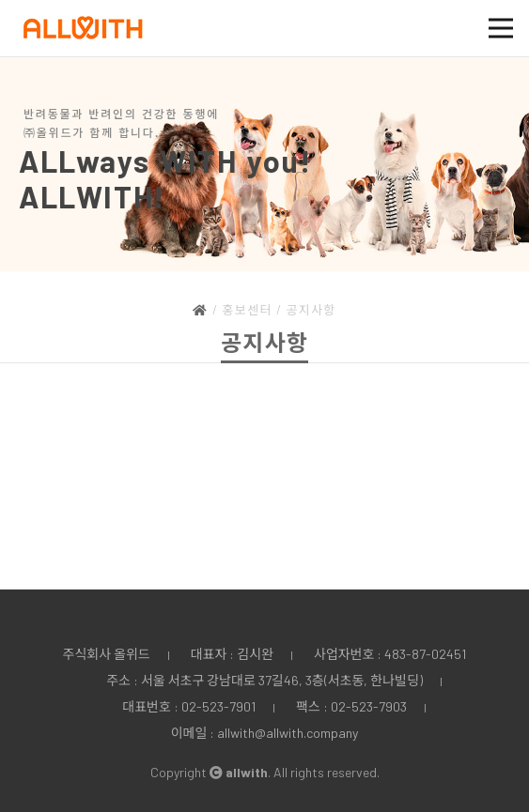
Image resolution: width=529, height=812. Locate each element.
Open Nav (509, 17)
